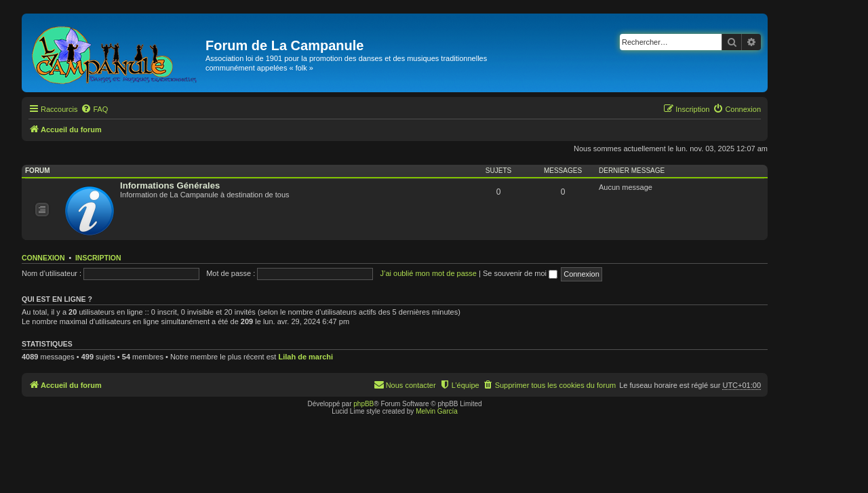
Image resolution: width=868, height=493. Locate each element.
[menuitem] (94, 109)
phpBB (363, 404)
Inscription (98, 258)
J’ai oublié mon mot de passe (428, 273)
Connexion (43, 258)
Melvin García (437, 411)
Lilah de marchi (305, 357)
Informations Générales (170, 185)
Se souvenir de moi (520, 273)
